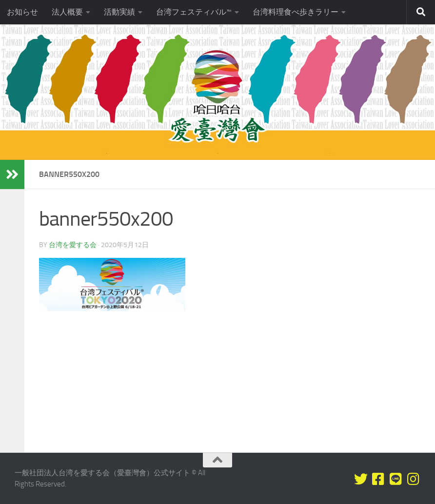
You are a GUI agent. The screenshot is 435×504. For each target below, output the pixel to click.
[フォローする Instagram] (414, 479)
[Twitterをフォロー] (361, 479)
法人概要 (67, 12)
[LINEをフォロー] (396, 479)
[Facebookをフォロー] (378, 479)
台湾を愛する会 (73, 245)
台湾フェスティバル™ (194, 12)
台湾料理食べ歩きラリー (296, 12)
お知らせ (22, 12)
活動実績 (119, 12)
